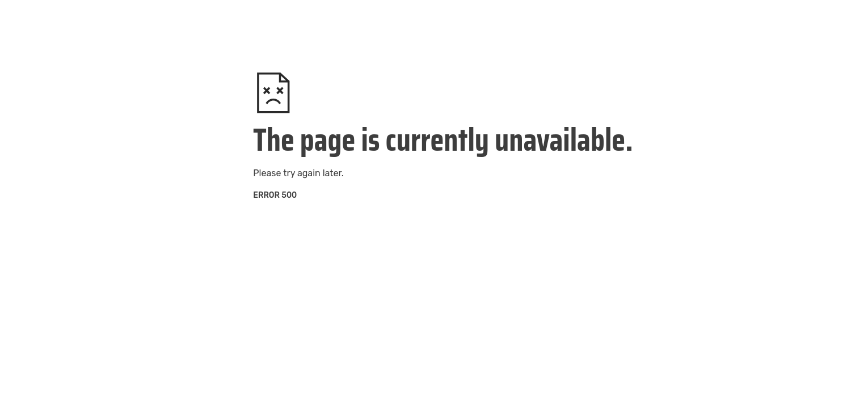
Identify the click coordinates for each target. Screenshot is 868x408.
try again (302, 173)
